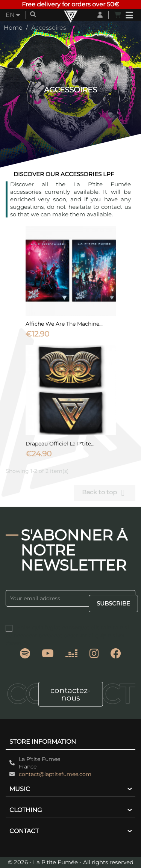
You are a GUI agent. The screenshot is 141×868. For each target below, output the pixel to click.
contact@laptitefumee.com (55, 774)
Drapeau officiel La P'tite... (60, 444)
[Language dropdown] (13, 15)
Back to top (105, 493)
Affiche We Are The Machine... (64, 324)
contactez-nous (70, 694)
